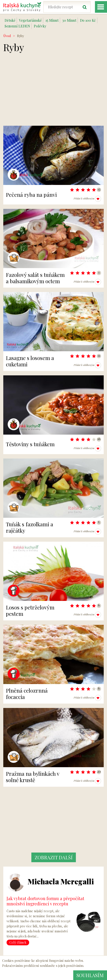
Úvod (7, 36)
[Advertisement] (53, 95)
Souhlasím (90, 975)
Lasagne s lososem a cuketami (30, 361)
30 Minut (69, 20)
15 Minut (52, 20)
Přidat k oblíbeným (87, 199)
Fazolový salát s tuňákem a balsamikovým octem (35, 278)
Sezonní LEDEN (17, 26)
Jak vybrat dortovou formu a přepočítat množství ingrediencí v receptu (45, 901)
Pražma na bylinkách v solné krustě (33, 777)
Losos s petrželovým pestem (30, 610)
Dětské (10, 20)
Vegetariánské (30, 20)
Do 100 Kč (88, 20)
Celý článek (18, 942)
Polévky (40, 26)
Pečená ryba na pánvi (31, 195)
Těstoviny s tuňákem (30, 444)
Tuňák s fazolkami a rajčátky (29, 527)
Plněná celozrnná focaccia (27, 694)
